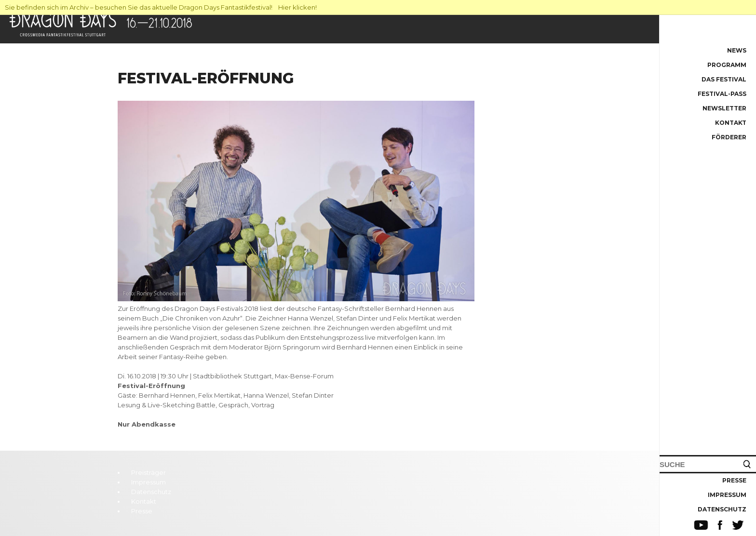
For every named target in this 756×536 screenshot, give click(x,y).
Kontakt (731, 123)
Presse (734, 480)
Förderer (729, 137)
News (737, 50)
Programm (727, 65)
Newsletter (724, 108)
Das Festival (724, 79)
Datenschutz (722, 509)
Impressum (727, 495)
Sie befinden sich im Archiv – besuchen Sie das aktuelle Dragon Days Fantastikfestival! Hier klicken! (161, 7)
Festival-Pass (722, 94)
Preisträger (148, 472)
